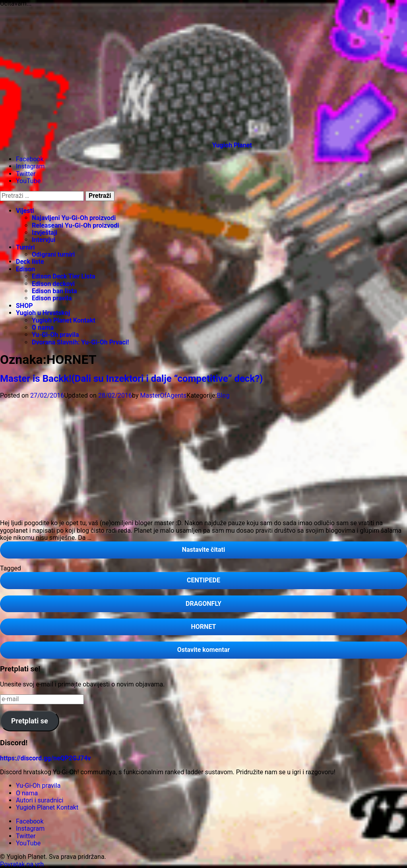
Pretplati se (30, 721)
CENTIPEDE (203, 580)
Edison (25, 269)
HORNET (204, 627)
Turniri (25, 247)
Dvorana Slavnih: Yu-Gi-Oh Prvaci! (80, 342)
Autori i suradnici (40, 800)
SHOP (24, 306)
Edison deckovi (53, 284)
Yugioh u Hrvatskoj (43, 313)
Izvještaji (45, 233)
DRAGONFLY (203, 604)
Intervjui (44, 240)
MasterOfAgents (163, 395)
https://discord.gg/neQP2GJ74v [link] (45, 758)
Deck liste (30, 262)
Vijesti (25, 211)
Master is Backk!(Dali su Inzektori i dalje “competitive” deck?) (132, 379)
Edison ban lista (54, 291)
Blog (223, 395)
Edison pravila (52, 298)
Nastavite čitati (223, 552)
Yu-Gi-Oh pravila (55, 335)
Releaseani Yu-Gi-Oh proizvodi (76, 225)
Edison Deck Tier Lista (63, 276)
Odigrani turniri (53, 254)
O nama (43, 328)
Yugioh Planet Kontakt (64, 320)
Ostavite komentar (223, 652)
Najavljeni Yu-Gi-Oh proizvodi (74, 218)
